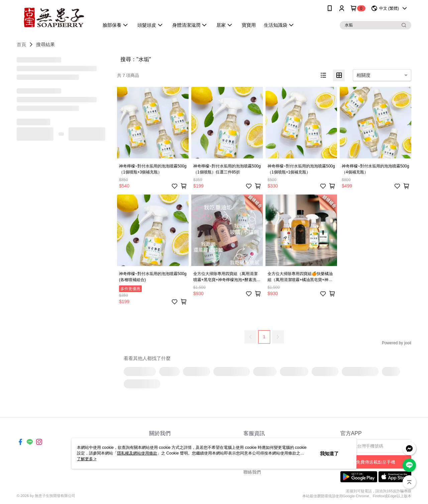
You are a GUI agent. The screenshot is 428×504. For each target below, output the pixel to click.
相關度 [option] (363, 75)
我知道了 (329, 454)
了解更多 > (87, 459)
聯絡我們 (252, 472)
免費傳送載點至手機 (376, 462)
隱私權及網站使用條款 (137, 453)
